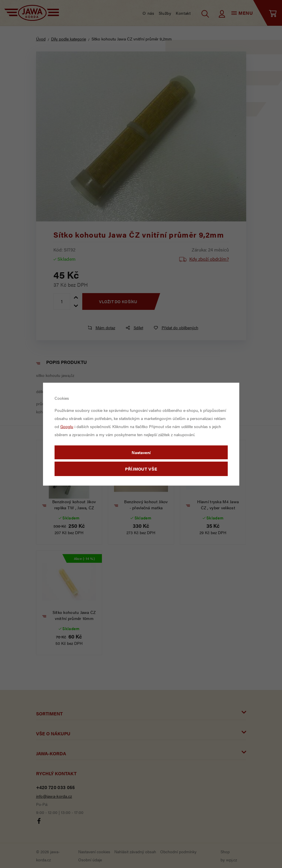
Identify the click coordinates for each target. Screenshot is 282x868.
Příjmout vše (141, 469)
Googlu (67, 426)
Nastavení (141, 452)
